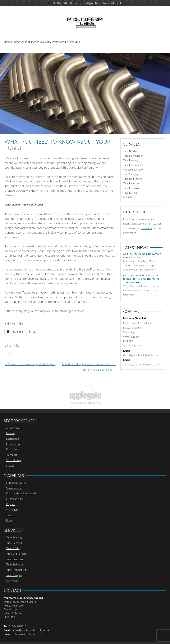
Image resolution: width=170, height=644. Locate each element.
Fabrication (12, 439)
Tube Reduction (132, 183)
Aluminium (12, 510)
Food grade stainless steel (21, 493)
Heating (11, 433)
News (16, 42)
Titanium (11, 515)
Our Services (30, 42)
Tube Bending (131, 151)
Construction (14, 444)
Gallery (46, 42)
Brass (9, 520)
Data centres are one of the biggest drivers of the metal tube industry (141, 279)
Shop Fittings (14, 460)
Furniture (11, 449)
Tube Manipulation (133, 156)
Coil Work (129, 197)
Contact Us (60, 42)
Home (8, 42)
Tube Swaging (131, 174)
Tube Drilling (130, 193)
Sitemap (75, 42)
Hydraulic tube (15, 499)
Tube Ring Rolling (132, 179)
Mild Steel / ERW (16, 483)
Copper (10, 504)
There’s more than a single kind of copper (30, 364)
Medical (11, 466)
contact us (147, 228)
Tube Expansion (132, 188)
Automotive (13, 428)
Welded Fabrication (134, 170)
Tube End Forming (133, 165)
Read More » (151, 270)
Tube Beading (131, 160)
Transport (12, 455)
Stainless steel (14, 488)
